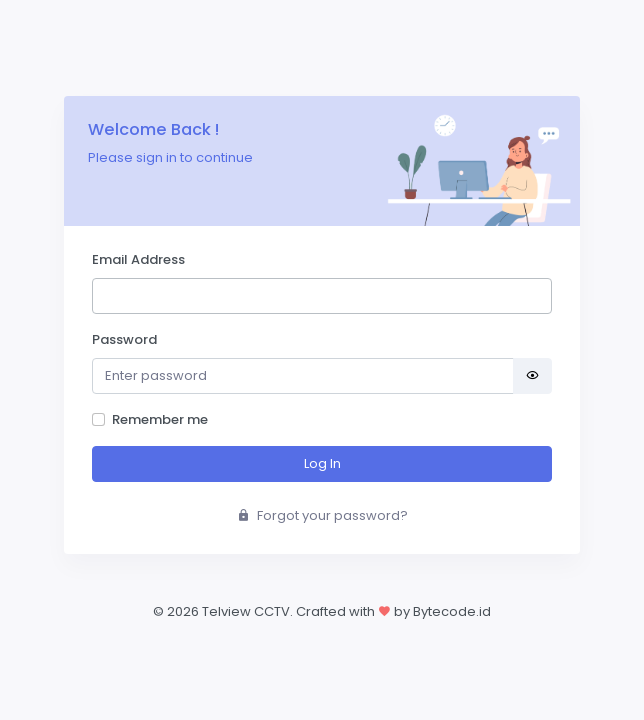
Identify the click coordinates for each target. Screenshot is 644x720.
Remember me (160, 419)
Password (124, 339)
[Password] (303, 376)
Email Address (138, 259)
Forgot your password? (322, 515)
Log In (322, 463)
